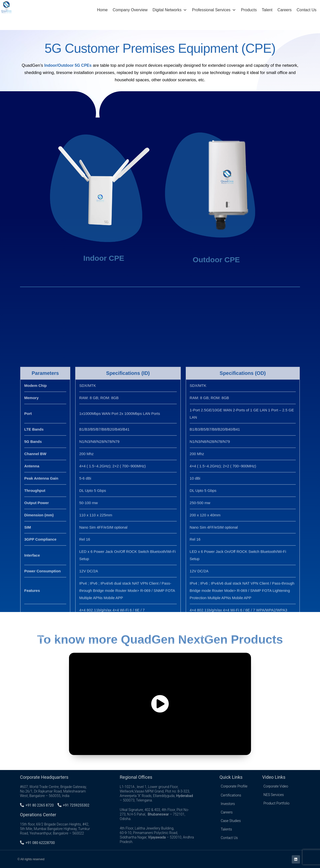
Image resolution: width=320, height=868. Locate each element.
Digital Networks (170, 10)
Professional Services (214, 10)
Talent (267, 10)
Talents (226, 828)
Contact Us (307, 10)
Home (102, 10)
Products (249, 10)
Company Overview (130, 10)
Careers (285, 10)
